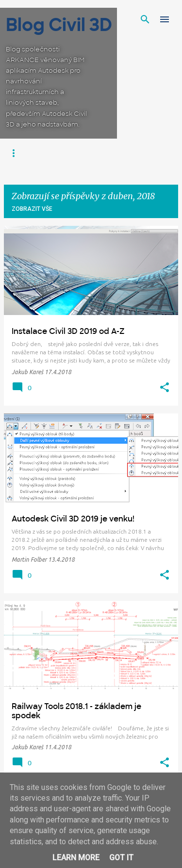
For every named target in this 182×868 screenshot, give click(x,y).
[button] (165, 388)
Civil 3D (20, 153)
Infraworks (66, 153)
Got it (121, 858)
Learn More (76, 858)
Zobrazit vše (32, 209)
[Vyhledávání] (145, 19)
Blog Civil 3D (59, 25)
